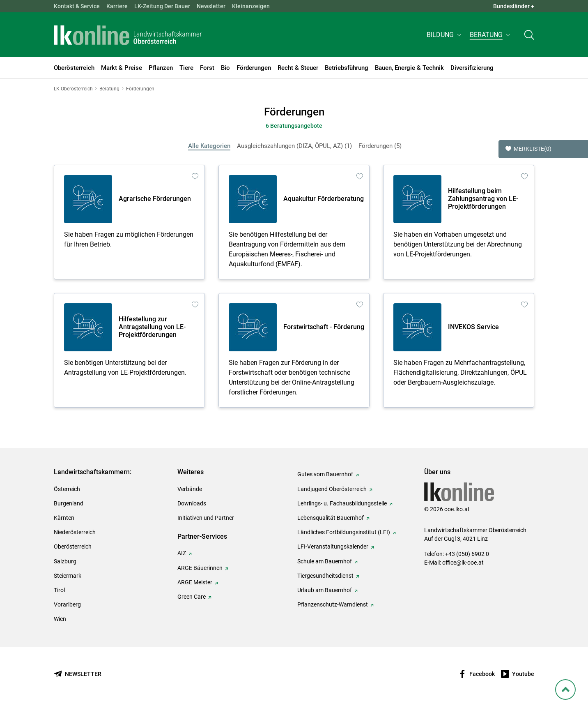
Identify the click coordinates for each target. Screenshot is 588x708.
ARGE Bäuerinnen (200, 568)
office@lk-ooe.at (463, 563)
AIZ (182, 553)
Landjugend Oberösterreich (332, 489)
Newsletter (211, 6)
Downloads (192, 503)
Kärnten (64, 518)
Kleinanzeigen (251, 6)
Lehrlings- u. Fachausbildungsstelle (342, 503)
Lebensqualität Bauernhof (331, 518)
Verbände (190, 489)
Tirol (59, 590)
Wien (60, 619)
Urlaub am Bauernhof (325, 590)
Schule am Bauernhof (325, 561)
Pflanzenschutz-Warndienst (333, 604)
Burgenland (69, 503)
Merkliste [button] (528, 149)
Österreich (67, 489)
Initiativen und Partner (206, 518)
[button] (445, 36)
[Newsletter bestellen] (78, 674)
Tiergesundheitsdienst (325, 576)
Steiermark (68, 576)
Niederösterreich (75, 532)
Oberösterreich (73, 547)
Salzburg (65, 561)
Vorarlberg (67, 604)
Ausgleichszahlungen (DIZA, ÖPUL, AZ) (294, 146)
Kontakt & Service (77, 6)
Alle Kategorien (209, 146)
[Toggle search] (529, 36)
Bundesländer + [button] (514, 6)
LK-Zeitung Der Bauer (162, 6)
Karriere (117, 6)
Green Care (192, 597)
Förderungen (380, 146)
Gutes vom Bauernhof (325, 474)
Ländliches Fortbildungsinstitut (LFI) (344, 532)
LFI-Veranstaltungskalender (333, 547)
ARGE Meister (195, 582)
